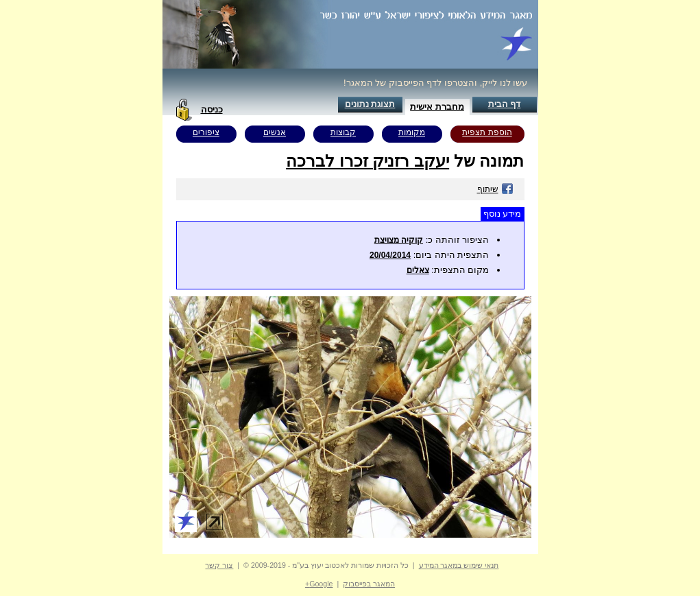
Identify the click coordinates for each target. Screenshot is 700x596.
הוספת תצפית (487, 132)
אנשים (275, 132)
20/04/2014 (390, 255)
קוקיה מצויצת (399, 240)
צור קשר (219, 565)
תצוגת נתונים (370, 104)
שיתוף (495, 189)
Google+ (319, 584)
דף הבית (505, 104)
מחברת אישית (437, 107)
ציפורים (206, 132)
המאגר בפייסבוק (369, 584)
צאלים (418, 270)
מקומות (412, 132)
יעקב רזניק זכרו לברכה (367, 161)
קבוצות (343, 132)
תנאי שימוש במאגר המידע (459, 565)
